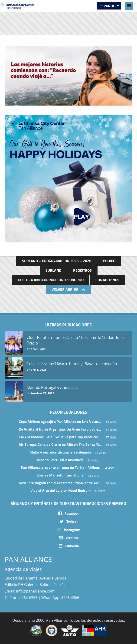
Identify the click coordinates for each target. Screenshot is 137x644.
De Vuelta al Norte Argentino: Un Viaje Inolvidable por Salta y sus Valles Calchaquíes (60, 429)
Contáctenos (107, 280)
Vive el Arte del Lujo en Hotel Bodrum (60, 490)
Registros (82, 270)
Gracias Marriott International (60, 475)
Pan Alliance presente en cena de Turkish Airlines (60, 467)
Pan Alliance (57, 620)
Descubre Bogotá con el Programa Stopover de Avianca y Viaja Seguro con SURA (60, 483)
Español (108, 6)
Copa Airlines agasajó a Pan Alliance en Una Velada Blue (60, 421)
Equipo (109, 261)
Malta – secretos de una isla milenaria (60, 452)
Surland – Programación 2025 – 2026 (57, 261)
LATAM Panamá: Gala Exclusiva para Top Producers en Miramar (60, 437)
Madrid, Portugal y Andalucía (60, 460)
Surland (53, 270)
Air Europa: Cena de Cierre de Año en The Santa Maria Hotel (60, 444)
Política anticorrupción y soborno (51, 280)
